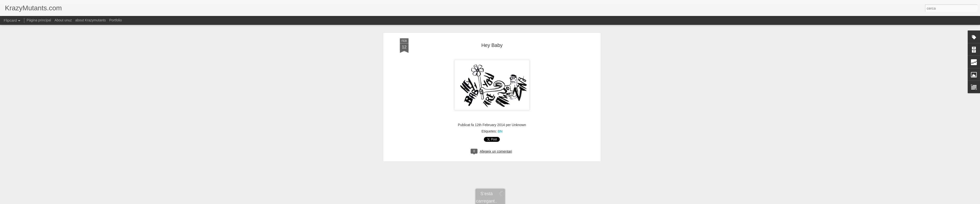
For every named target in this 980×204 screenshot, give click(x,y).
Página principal (39, 20)
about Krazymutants (91, 20)
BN (500, 131)
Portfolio (116, 20)
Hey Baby (492, 45)
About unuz (63, 20)
